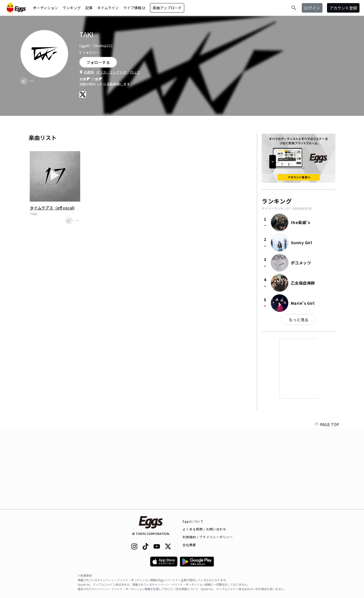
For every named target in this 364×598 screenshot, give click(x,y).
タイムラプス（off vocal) (52, 208)
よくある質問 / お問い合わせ (205, 529)
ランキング (72, 8)
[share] (24, 81)
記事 (89, 8)
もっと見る (299, 320)
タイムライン (108, 8)
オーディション (45, 8)
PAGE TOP (327, 506)
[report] (32, 81)
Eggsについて (193, 521)
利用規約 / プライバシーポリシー (208, 537)
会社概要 (189, 545)
